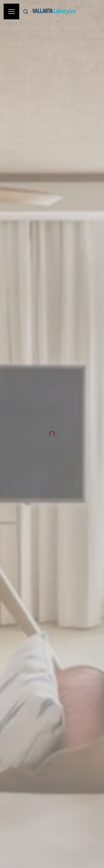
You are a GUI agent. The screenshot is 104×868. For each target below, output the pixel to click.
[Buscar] (26, 11)
